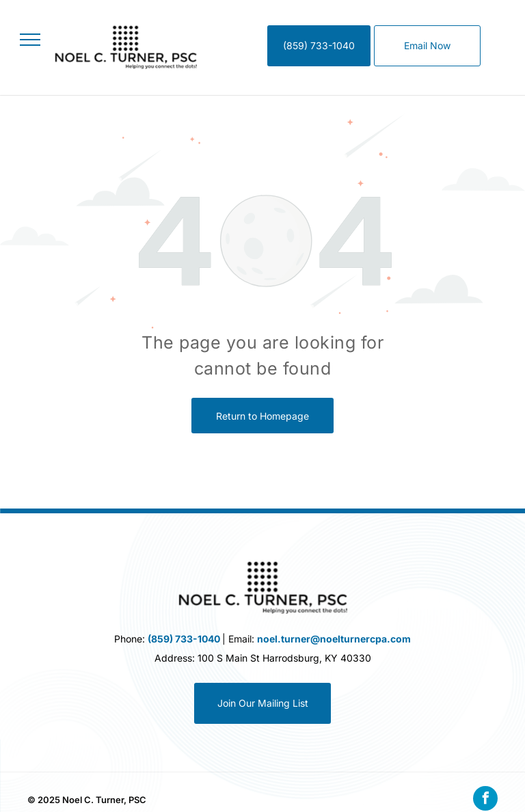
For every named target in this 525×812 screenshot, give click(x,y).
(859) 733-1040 (184, 639)
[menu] (30, 40)
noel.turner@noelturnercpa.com (334, 639)
